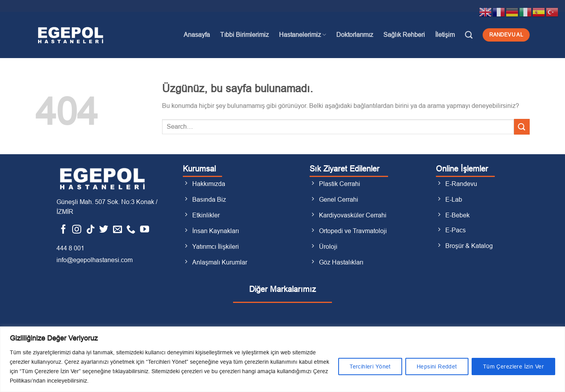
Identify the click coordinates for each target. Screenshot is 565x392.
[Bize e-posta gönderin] (118, 230)
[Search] (469, 35)
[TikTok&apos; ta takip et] (90, 230)
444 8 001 (70, 248)
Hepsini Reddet (437, 366)
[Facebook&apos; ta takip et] (63, 230)
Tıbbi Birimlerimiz (244, 35)
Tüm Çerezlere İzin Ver (513, 366)
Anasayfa (197, 35)
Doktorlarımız (355, 35)
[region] (282, 359)
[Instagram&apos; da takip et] (77, 230)
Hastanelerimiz (303, 35)
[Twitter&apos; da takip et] (104, 230)
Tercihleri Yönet (370, 366)
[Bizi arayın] (131, 230)
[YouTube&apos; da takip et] (145, 230)
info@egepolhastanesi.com (95, 260)
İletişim (445, 35)
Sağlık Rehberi (404, 35)
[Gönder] (522, 127)
